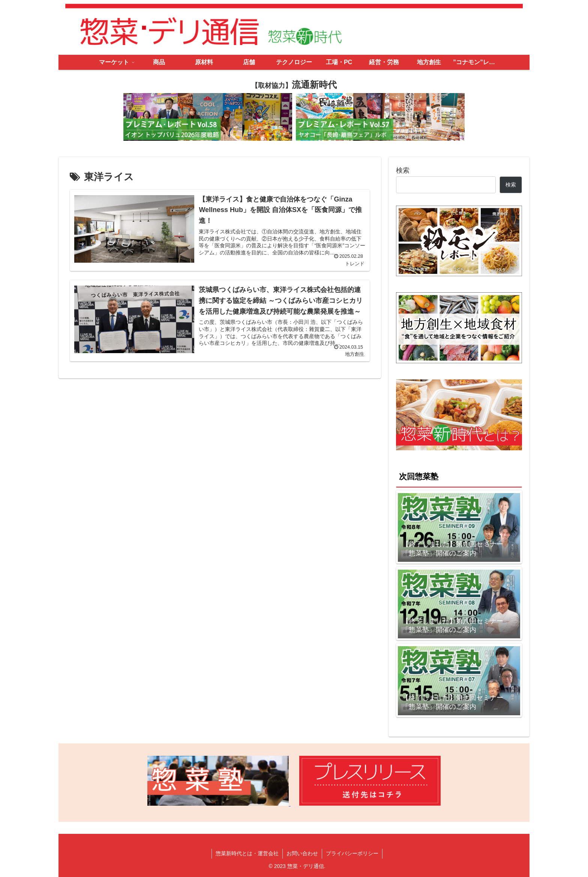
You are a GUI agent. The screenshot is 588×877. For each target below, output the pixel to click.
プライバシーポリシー (352, 853)
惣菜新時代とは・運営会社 (247, 853)
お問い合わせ (302, 853)
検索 (403, 170)
